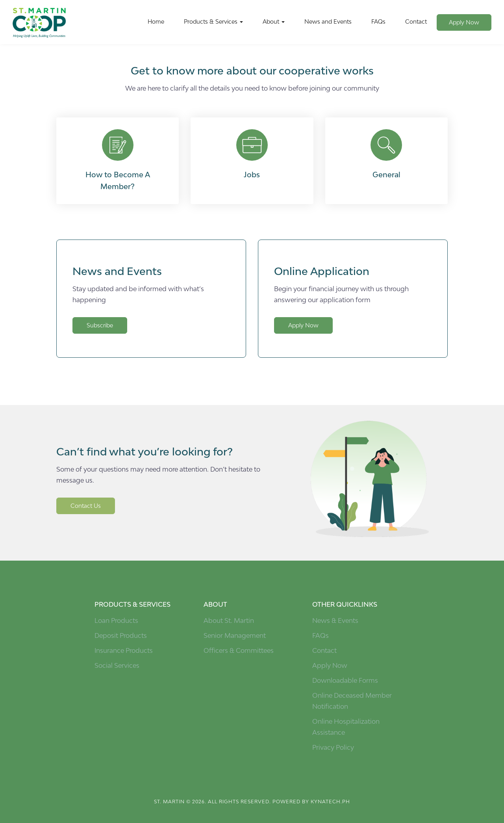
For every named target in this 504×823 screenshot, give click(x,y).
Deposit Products (121, 635)
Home (156, 21)
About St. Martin (229, 621)
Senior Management (235, 635)
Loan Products (116, 621)
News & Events (335, 621)
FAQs (378, 21)
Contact (416, 21)
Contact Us (86, 506)
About (274, 21)
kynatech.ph (330, 802)
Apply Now (464, 22)
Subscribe (100, 325)
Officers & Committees (239, 650)
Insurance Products (124, 650)
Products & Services (213, 21)
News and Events (328, 21)
